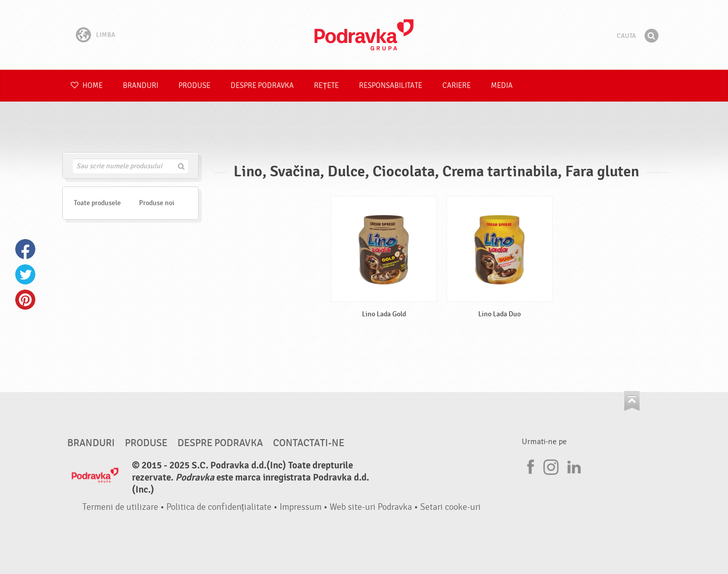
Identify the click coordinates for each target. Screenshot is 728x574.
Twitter (25, 274)
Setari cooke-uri (450, 507)
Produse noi (157, 203)
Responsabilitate (391, 86)
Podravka (364, 35)
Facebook (25, 249)
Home (87, 86)
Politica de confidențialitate (219, 507)
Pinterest (25, 300)
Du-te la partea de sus (632, 401)
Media (502, 86)
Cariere (457, 86)
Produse (194, 86)
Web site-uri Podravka (371, 507)
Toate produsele (97, 203)
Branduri (141, 86)
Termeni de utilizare (120, 507)
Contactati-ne (309, 443)
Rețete (326, 86)
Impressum (301, 507)
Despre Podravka (262, 86)
